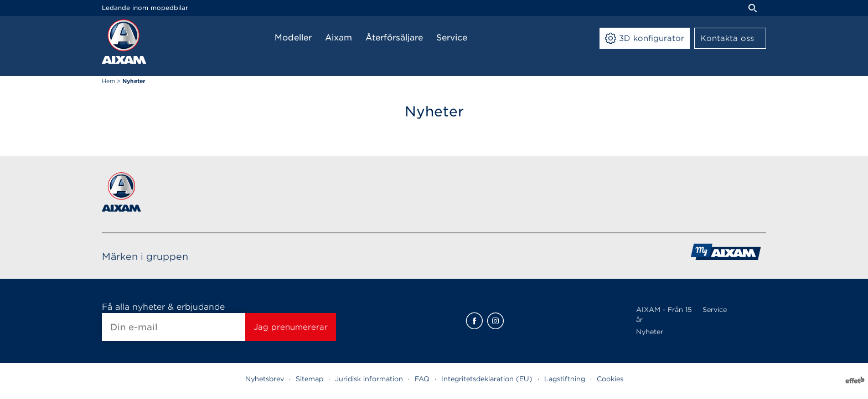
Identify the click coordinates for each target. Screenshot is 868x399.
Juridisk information (369, 379)
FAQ (422, 379)
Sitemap (309, 379)
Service (715, 310)
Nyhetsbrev (265, 379)
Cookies (610, 379)
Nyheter (650, 332)
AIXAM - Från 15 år (664, 314)
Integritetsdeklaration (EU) (487, 379)
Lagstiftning (565, 379)
